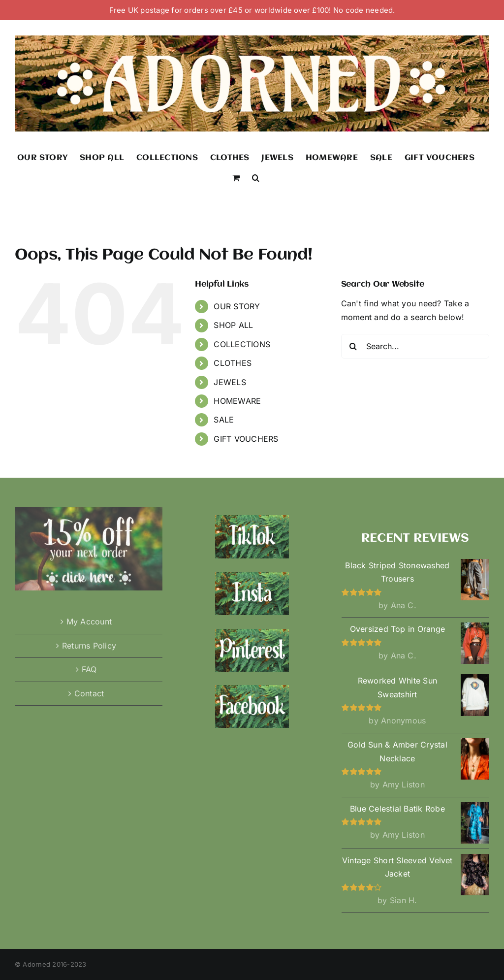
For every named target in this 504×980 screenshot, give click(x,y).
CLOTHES (233, 363)
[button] (256, 177)
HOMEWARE (237, 401)
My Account (89, 621)
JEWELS (230, 382)
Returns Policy (89, 646)
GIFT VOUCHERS (246, 439)
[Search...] (415, 346)
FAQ (89, 669)
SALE (224, 420)
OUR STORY (237, 306)
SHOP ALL (233, 325)
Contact (89, 693)
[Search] (353, 346)
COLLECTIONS (242, 344)
